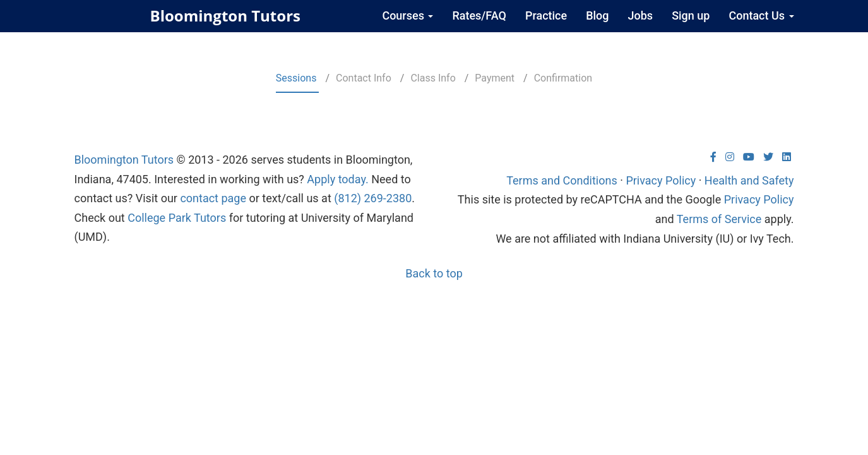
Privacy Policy (661, 180)
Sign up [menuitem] (691, 15)
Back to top (434, 273)
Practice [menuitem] (546, 15)
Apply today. (337, 179)
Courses (407, 15)
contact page (213, 198)
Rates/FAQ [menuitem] (479, 15)
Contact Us (761, 15)
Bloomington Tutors (225, 15)
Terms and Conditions (562, 180)
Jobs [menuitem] (641, 15)
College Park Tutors (177, 218)
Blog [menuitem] (597, 15)
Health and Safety (749, 180)
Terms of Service (719, 219)
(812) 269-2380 (373, 198)
